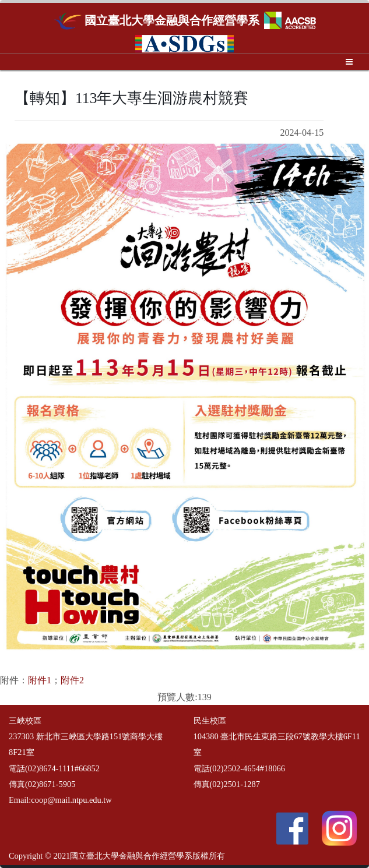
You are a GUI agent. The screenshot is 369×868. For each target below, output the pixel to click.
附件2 (72, 680)
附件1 (40, 680)
